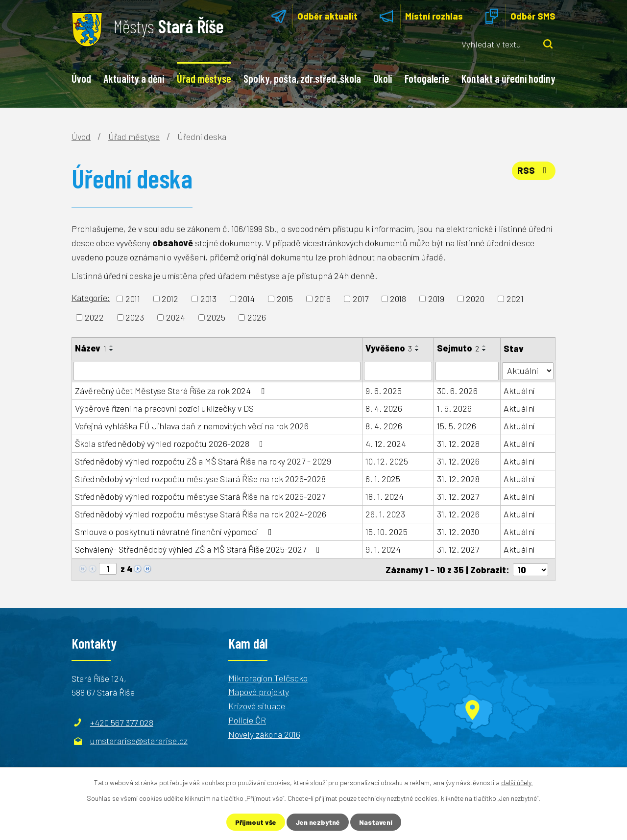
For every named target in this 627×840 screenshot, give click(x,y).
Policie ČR (247, 720)
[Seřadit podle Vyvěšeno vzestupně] (417, 346)
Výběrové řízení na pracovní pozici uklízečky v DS (164, 408)
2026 (257, 317)
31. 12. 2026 (458, 461)
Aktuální (519, 391)
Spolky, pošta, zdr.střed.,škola (302, 78)
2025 (216, 317)
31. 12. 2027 (458, 496)
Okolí (383, 78)
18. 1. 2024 (385, 496)
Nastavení (376, 822)
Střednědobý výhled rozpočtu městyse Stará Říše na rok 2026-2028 (200, 479)
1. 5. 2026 (454, 408)
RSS (534, 170)
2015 (285, 299)
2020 (475, 299)
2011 (133, 299)
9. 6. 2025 (384, 391)
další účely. (517, 782)
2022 (94, 317)
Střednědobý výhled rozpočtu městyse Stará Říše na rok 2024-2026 (201, 514)
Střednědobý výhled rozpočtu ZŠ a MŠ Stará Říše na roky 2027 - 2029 (203, 461)
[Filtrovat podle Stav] (528, 370)
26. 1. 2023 (385, 514)
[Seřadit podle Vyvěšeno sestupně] (417, 350)
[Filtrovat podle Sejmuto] (467, 371)
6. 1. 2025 (383, 479)
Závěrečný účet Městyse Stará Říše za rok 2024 (172, 391)
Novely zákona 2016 (264, 734)
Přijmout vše (256, 822)
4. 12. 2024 (386, 443)
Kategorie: (91, 298)
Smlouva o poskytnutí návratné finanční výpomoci (175, 532)
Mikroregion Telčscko (268, 677)
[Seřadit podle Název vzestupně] (112, 346)
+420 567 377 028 (122, 722)
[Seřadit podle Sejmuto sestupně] (484, 350)
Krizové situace (257, 705)
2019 (436, 299)
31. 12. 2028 (458, 443)
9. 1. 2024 (383, 549)
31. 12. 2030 (458, 532)
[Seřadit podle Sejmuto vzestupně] (484, 346)
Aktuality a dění (134, 78)
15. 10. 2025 (386, 532)
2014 (246, 299)
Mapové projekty (259, 692)
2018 (398, 299)
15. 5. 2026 (457, 426)
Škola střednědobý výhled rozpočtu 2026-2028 (171, 443)
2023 (135, 317)
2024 (176, 317)
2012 (170, 299)
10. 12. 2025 (387, 461)
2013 (208, 299)
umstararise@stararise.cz (139, 741)
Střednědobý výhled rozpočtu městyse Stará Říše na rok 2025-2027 (200, 496)
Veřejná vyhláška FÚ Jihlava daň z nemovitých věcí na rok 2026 (192, 426)
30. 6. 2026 (457, 391)
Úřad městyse (204, 78)
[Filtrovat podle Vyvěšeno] (398, 371)
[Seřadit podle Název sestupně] (112, 350)
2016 (323, 299)
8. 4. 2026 (384, 408)
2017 (361, 299)
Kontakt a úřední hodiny (508, 78)
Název (91, 348)
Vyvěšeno (389, 348)
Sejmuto (458, 348)
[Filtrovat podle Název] (217, 371)
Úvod (81, 78)
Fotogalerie (427, 78)
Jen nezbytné (318, 822)
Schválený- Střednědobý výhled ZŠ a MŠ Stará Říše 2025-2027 (199, 549)
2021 (515, 299)
